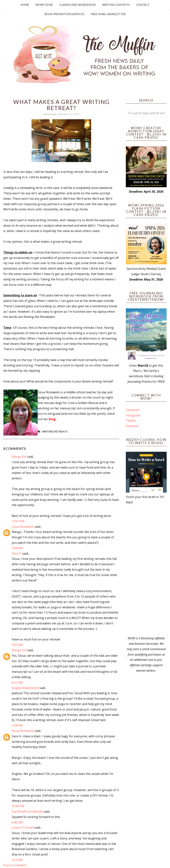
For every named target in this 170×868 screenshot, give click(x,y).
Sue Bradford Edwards (27, 811)
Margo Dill (19, 457)
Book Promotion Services (64, 14)
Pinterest (132, 426)
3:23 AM (17, 860)
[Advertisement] (146, 570)
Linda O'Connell (23, 827)
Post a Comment (15, 865)
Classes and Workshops (78, 5)
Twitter (131, 421)
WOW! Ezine (44, 5)
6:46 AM (17, 822)
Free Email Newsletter (108, 14)
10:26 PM (18, 806)
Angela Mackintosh (25, 688)
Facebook (133, 410)
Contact (143, 5)
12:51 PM (18, 521)
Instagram (133, 415)
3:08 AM (17, 548)
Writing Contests (116, 5)
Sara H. (17, 553)
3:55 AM (17, 645)
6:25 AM (17, 682)
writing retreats (55, 431)
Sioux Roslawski (23, 527)
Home (25, 5)
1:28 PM (17, 725)
